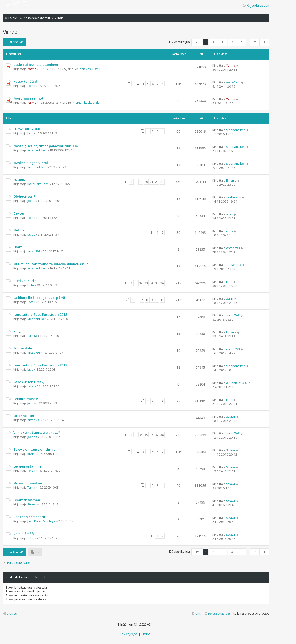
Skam (18, 247)
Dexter (19, 213)
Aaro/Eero (233, 82)
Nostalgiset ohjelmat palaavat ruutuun (46, 146)
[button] (197, 42)
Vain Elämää (24, 534)
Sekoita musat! (26, 399)
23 (162, 182)
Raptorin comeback (29, 517)
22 (157, 182)
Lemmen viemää (27, 500)
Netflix (19, 230)
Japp (30, 133)
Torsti (31, 86)
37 (157, 435)
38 (162, 435)
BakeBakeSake (38, 184)
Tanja (31, 487)
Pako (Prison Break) (29, 382)
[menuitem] (217, 614)
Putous (19, 180)
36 (162, 283)
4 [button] (232, 42)
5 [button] (242, 42)
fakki (31, 386)
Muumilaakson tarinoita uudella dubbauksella (51, 264)
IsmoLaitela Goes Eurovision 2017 (40, 365)
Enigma (231, 180)
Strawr (231, 416)
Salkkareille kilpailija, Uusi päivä (39, 298)
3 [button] (223, 42)
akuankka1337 (237, 383)
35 (157, 283)
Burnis (32, 454)
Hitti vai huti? (25, 281)
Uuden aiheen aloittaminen (36, 65)
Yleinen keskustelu (88, 69)
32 (141, 283)
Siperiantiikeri (236, 130)
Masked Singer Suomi (31, 163)
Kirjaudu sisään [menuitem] (256, 5)
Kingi (17, 331)
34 (151, 283)
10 (157, 300)
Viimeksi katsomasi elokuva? (37, 433)
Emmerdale (23, 348)
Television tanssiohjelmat (34, 449)
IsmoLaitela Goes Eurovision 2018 (40, 314)
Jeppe (31, 234)
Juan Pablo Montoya (41, 521)
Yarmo (32, 69)
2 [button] (213, 42)
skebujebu (234, 197)
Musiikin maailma (28, 483)
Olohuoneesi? (24, 196)
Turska (32, 336)
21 (151, 182)
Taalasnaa (234, 265)
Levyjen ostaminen (28, 466)
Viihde (10, 32)
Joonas (32, 201)
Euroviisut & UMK (27, 129)
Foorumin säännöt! (29, 98)
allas (230, 214)
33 (146, 283)
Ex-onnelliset (24, 416)
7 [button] (255, 42)
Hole (31, 285)
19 (141, 182)
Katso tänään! (25, 81)
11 (162, 300)
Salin (230, 298)
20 (146, 182)
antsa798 (34, 251)
